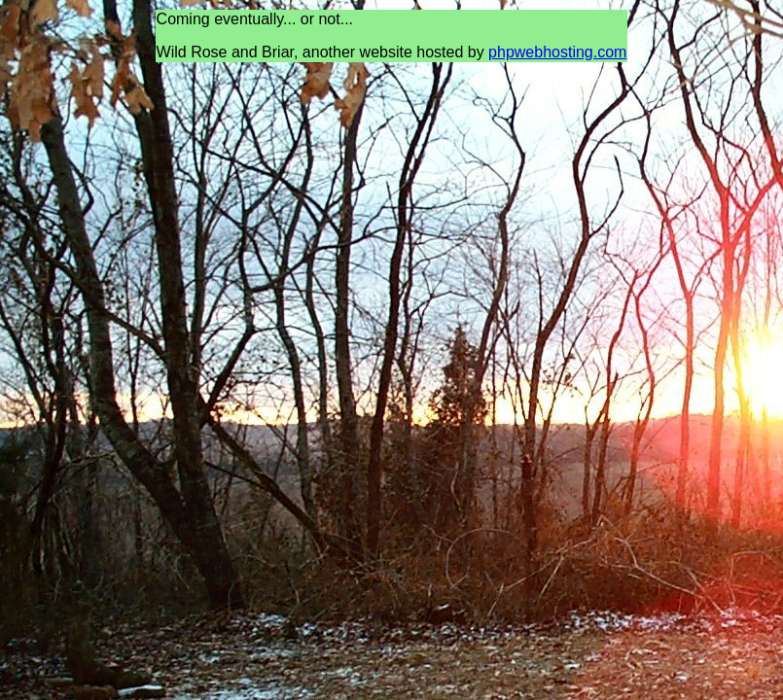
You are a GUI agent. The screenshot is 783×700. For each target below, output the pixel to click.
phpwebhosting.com (557, 52)
